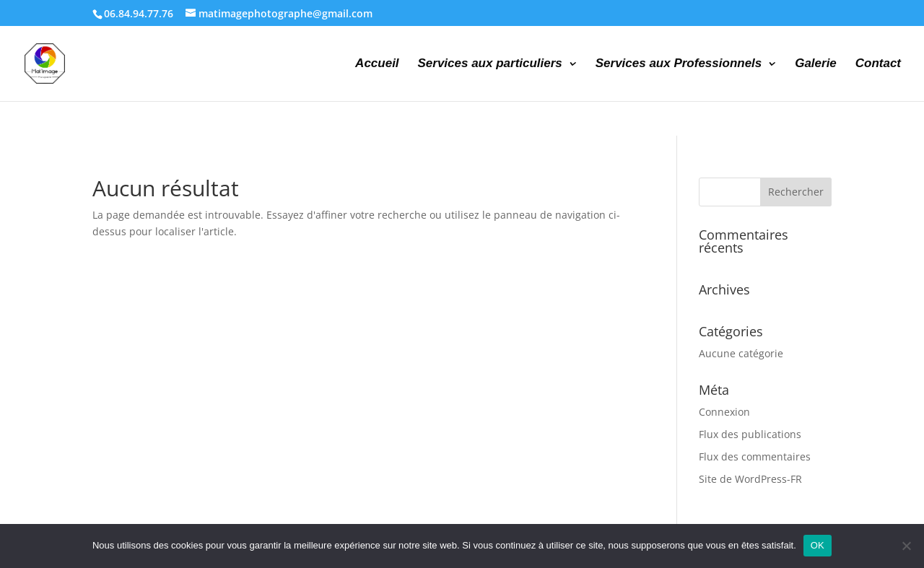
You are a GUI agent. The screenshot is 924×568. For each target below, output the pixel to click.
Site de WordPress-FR (750, 479)
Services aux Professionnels (679, 64)
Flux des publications (750, 434)
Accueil (377, 64)
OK (818, 545)
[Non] (906, 546)
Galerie (816, 64)
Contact (878, 64)
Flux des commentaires (755, 456)
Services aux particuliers (489, 64)
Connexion (724, 412)
